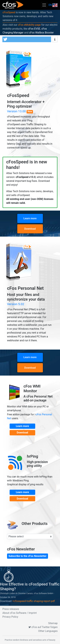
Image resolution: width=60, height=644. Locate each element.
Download (30, 229)
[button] (27, 39)
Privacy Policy (10, 617)
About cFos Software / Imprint (20, 613)
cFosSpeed (9, 12)
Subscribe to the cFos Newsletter (28, 556)
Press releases (11, 609)
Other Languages (48, 631)
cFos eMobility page (29, 25)
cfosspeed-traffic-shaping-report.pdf (34, 601)
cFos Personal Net (25, 288)
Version (17, 111)
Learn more (30, 218)
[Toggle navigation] (44, 5)
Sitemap (53, 623)
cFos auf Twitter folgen (43, 627)
